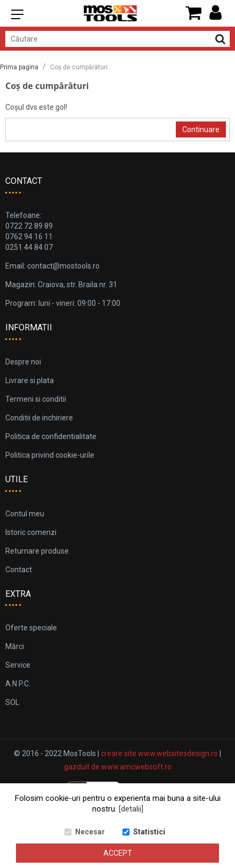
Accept (118, 853)
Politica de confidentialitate (51, 436)
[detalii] (131, 809)
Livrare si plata (30, 380)
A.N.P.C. (18, 684)
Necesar (90, 832)
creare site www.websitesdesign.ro (159, 753)
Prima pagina (19, 67)
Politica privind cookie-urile (50, 455)
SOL (12, 702)
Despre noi (23, 362)
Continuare (201, 129)
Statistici (149, 832)
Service (18, 665)
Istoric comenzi (31, 532)
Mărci (15, 646)
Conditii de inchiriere (39, 418)
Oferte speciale (31, 628)
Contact (19, 570)
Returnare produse (37, 551)
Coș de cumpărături (79, 67)
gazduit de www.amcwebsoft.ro (118, 767)
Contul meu (25, 514)
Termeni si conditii (36, 399)
